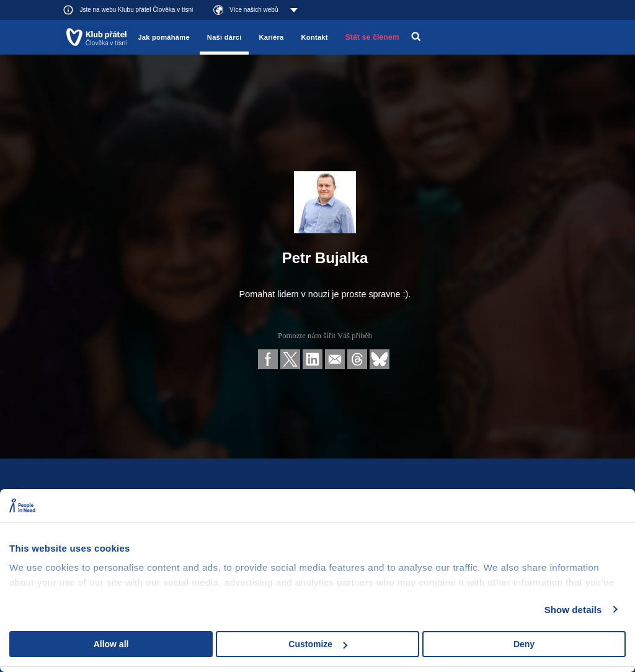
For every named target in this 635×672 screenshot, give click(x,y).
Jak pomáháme (163, 37)
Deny (524, 644)
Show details (573, 610)
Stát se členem (372, 37)
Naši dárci (224, 37)
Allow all (111, 644)
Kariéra (271, 37)
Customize (318, 644)
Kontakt (315, 37)
